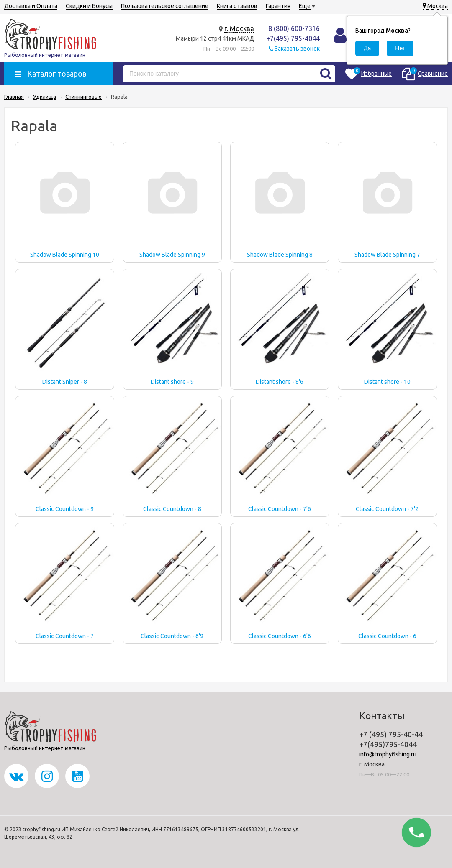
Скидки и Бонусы (89, 6)
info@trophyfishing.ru (388, 754)
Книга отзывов (237, 6)
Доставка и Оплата (31, 6)
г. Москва (239, 28)
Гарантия (278, 6)
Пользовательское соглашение (165, 6)
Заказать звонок (297, 49)
